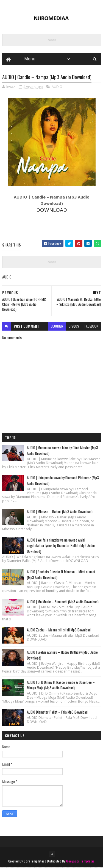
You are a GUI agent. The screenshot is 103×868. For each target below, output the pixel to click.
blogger (57, 327)
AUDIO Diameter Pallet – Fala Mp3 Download (57, 713)
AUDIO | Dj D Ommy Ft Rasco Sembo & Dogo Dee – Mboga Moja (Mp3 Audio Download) (61, 686)
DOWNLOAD (52, 211)
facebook (91, 327)
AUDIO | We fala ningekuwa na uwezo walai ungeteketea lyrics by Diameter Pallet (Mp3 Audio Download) (61, 546)
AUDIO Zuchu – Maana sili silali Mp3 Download (59, 630)
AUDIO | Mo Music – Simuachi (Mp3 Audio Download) (63, 602)
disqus (74, 327)
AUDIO (57, 87)
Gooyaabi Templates (80, 862)
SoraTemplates (34, 862)
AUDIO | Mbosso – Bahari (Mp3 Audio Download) (60, 512)
